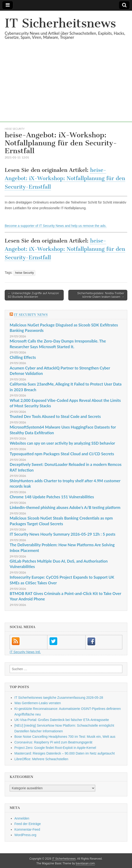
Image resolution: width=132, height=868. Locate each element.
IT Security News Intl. (25, 652)
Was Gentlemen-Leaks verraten (38, 703)
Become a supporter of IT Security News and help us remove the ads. (56, 226)
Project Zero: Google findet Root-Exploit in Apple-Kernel (55, 748)
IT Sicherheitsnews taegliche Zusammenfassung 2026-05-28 (59, 698)
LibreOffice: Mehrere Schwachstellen (41, 759)
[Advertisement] (66, 89)
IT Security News (31, 315)
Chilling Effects (23, 357)
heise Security (15, 129)
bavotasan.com (85, 864)
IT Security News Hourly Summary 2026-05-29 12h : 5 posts (62, 534)
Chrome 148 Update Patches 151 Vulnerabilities (52, 497)
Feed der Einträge (28, 824)
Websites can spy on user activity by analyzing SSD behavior (62, 443)
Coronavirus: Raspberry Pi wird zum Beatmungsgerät (53, 742)
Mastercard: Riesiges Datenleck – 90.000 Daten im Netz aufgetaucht (65, 753)
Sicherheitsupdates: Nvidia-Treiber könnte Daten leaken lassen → (101, 295)
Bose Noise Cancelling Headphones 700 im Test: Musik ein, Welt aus (65, 737)
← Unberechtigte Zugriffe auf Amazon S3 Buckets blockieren (33, 295)
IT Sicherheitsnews (60, 23)
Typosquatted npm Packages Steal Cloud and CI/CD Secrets (62, 454)
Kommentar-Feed (27, 829)
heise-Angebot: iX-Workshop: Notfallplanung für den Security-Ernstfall (65, 178)
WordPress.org (25, 835)
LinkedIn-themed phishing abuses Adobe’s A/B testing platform (65, 507)
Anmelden (22, 818)
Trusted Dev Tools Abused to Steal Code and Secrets (55, 416)
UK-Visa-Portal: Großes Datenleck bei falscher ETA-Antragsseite (62, 720)
